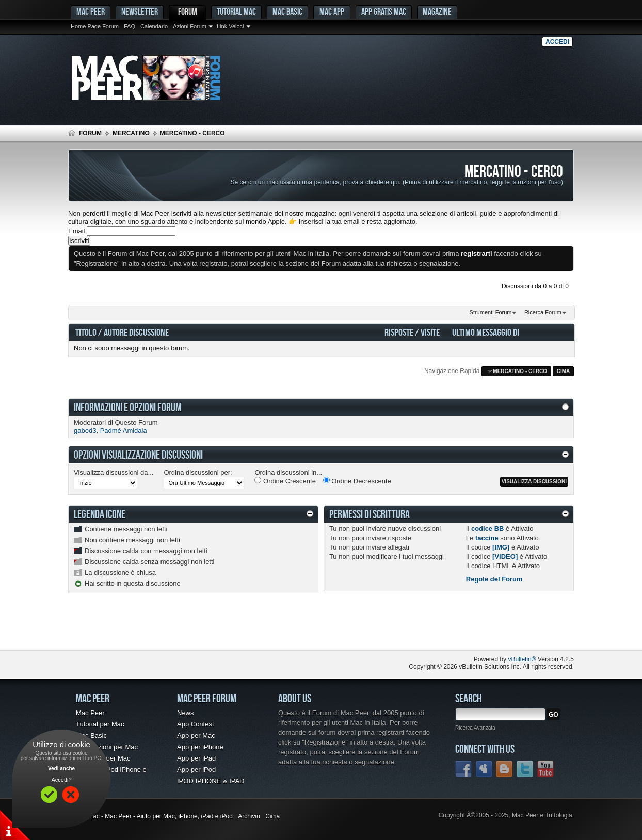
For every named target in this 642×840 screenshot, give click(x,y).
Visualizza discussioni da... (114, 472)
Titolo (86, 332)
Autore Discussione (136, 332)
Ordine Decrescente (357, 481)
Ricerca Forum (543, 312)
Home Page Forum (95, 26)
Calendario (154, 26)
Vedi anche (61, 769)
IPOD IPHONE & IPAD (211, 781)
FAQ (130, 26)
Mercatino (131, 133)
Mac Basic (287, 12)
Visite (430, 332)
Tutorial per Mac (100, 724)
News (186, 713)
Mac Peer (90, 713)
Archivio (249, 816)
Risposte (399, 332)
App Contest (196, 724)
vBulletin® (522, 659)
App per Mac (196, 736)
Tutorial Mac (236, 12)
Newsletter (140, 12)
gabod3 (85, 431)
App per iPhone (200, 747)
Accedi (557, 42)
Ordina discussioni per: (198, 472)
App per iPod (196, 770)
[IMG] (501, 547)
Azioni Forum (190, 26)
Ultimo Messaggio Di (486, 332)
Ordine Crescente (285, 481)
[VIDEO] (505, 556)
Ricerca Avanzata (475, 728)
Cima (564, 371)
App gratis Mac (384, 12)
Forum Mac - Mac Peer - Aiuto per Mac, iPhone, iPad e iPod (150, 816)
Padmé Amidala (124, 431)
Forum (188, 12)
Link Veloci (230, 26)
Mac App (332, 12)
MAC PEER (91, 12)
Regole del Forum (494, 579)
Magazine (437, 12)
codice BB (488, 529)
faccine (487, 538)
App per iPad (196, 758)
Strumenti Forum (491, 312)
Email (77, 231)
